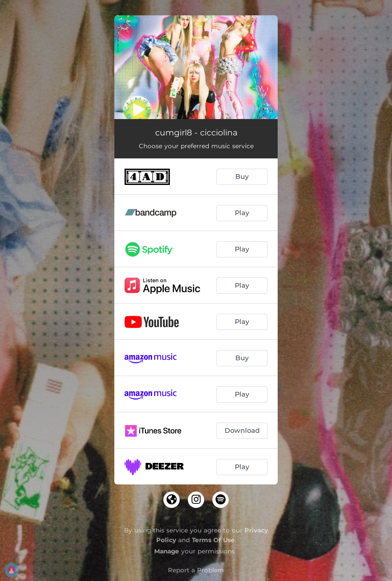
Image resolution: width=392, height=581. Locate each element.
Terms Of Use (213, 540)
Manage (167, 551)
